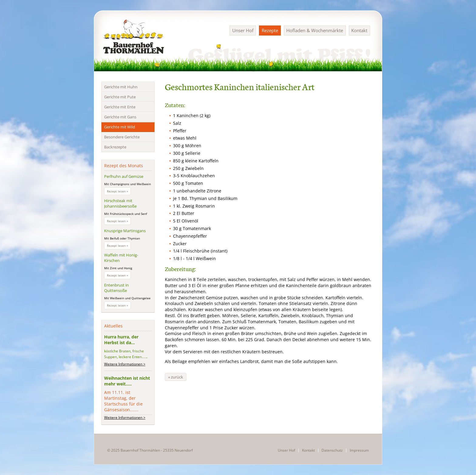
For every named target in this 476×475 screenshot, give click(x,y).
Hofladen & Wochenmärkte (315, 30)
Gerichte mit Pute (120, 97)
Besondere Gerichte (122, 137)
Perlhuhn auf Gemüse (124, 176)
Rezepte (270, 30)
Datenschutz (332, 450)
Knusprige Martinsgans (125, 231)
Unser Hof (243, 30)
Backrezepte (115, 147)
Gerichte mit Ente (120, 107)
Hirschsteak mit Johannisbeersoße (120, 203)
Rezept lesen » (119, 192)
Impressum (359, 450)
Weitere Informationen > (125, 364)
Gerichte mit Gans (120, 117)
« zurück (176, 377)
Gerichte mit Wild (120, 127)
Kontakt (359, 30)
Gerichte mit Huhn (121, 87)
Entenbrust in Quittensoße (116, 288)
